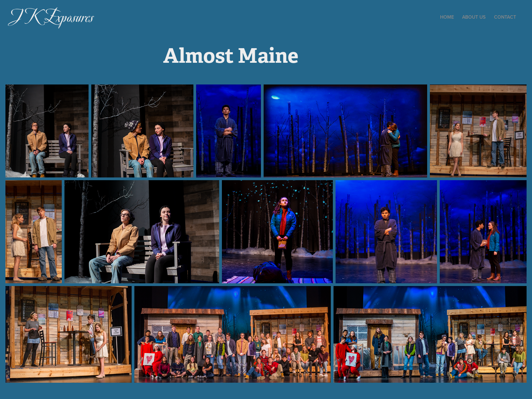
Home (447, 17)
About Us (474, 17)
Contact (505, 17)
